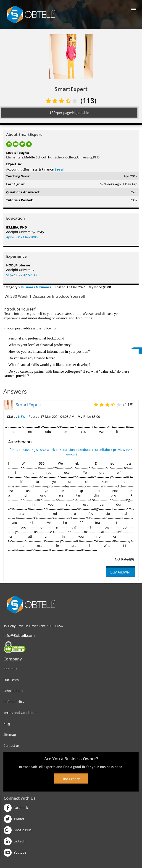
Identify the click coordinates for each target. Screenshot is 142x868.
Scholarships (13, 691)
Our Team (11, 680)
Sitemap (10, 735)
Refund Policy (14, 702)
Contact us (12, 746)
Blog (7, 724)
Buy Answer (120, 572)
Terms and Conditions (20, 713)
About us (10, 669)
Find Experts (71, 779)
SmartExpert (29, 405)
